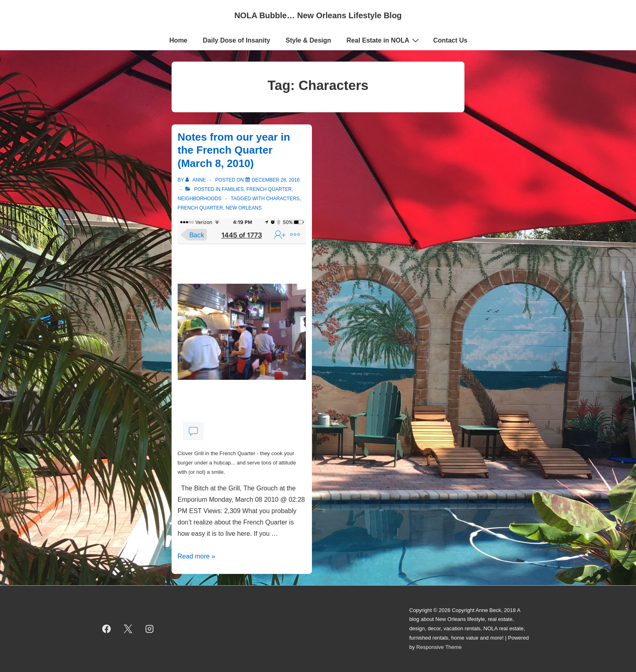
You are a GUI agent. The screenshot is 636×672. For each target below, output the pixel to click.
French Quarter (269, 189)
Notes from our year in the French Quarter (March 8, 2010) (234, 150)
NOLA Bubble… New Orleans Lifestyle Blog (318, 15)
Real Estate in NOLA (384, 40)
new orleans (244, 208)
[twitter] (128, 629)
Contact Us (450, 40)
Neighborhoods (200, 199)
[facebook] (107, 629)
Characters (283, 199)
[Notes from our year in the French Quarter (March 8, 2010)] (276, 180)
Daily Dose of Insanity (236, 40)
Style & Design (308, 40)
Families (233, 189)
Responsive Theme (439, 647)
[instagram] (150, 629)
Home (178, 40)
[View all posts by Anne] (196, 180)
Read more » (197, 556)
